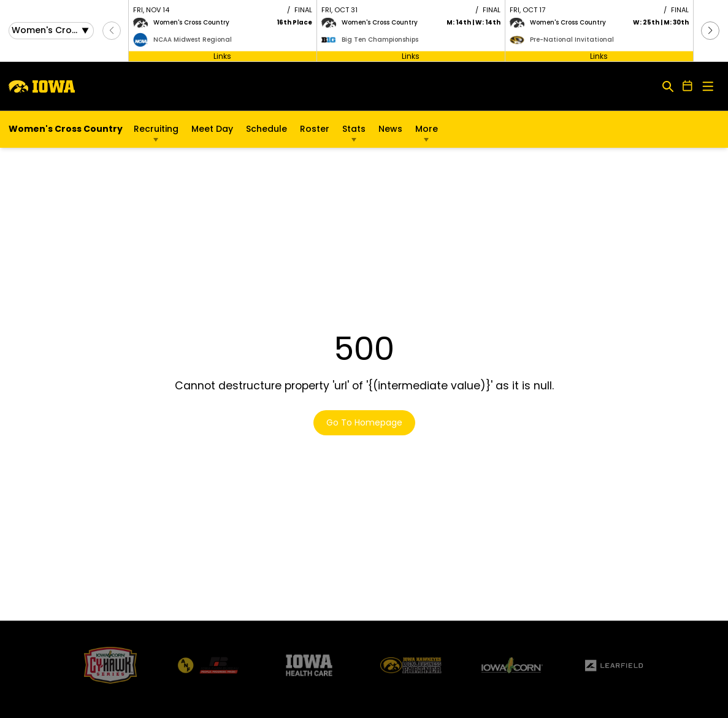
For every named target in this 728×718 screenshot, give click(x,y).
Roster (315, 129)
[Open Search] (668, 86)
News (390, 129)
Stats (354, 129)
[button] (710, 31)
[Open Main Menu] (708, 87)
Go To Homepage (364, 422)
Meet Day (212, 129)
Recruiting (156, 129)
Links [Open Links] (222, 56)
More (427, 129)
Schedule (266, 129)
